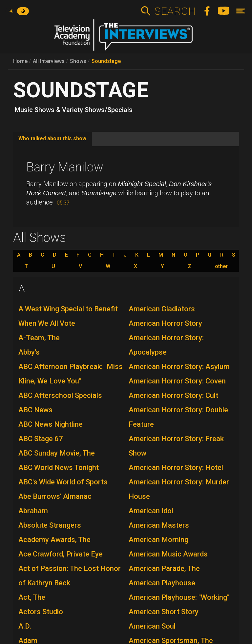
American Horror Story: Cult (173, 395)
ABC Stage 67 (41, 439)
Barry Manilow (65, 167)
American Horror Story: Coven (177, 381)
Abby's (29, 352)
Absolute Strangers (50, 525)
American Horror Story (165, 323)
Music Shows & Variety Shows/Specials (74, 110)
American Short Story (164, 612)
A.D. (25, 626)
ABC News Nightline (51, 424)
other (221, 266)
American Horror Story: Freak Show (176, 446)
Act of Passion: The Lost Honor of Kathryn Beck (70, 576)
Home (20, 61)
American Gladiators (162, 309)
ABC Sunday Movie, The (57, 453)
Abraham (33, 511)
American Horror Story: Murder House (179, 489)
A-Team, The (39, 338)
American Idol (151, 511)
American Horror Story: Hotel (176, 468)
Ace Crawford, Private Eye (61, 554)
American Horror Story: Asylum (179, 367)
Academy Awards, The (54, 540)
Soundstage (106, 61)
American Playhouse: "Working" (179, 597)
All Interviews (49, 61)
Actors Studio (41, 612)
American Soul (152, 626)
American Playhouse (162, 583)
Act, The (32, 597)
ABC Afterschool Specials (60, 395)
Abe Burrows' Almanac (55, 496)
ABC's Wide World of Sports (63, 482)
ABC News (35, 410)
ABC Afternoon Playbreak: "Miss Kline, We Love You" (71, 374)
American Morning (158, 540)
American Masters (159, 525)
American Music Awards (168, 554)
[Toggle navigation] (241, 11)
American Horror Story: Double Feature (178, 417)
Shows (78, 61)
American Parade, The (164, 568)
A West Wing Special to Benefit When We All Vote (68, 316)
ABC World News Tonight (59, 468)
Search (175, 11)
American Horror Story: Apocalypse (166, 345)
